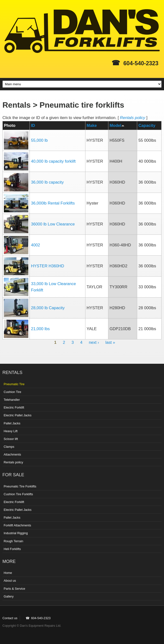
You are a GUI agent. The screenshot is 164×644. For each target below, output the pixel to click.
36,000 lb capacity (47, 182)
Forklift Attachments (17, 525)
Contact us (10, 618)
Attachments (12, 454)
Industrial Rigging (16, 533)
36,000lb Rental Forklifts (53, 203)
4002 (36, 245)
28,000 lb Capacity (48, 308)
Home (8, 573)
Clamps (9, 447)
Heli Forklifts (12, 549)
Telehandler (12, 400)
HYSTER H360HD (48, 266)
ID (33, 126)
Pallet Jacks (12, 423)
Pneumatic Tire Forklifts (20, 486)
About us (10, 581)
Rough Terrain (13, 541)
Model (117, 126)
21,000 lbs (40, 329)
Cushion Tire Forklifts (18, 494)
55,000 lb (39, 140)
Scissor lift (11, 439)
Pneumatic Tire (14, 384)
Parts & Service (14, 589)
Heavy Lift (11, 431)
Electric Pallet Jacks (18, 415)
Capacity (147, 126)
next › (94, 342)
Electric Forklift (14, 407)
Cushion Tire (12, 392)
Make (92, 126)
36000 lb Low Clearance (53, 224)
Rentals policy (133, 118)
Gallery (9, 596)
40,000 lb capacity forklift (53, 161)
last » (110, 342)
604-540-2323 (141, 63)
